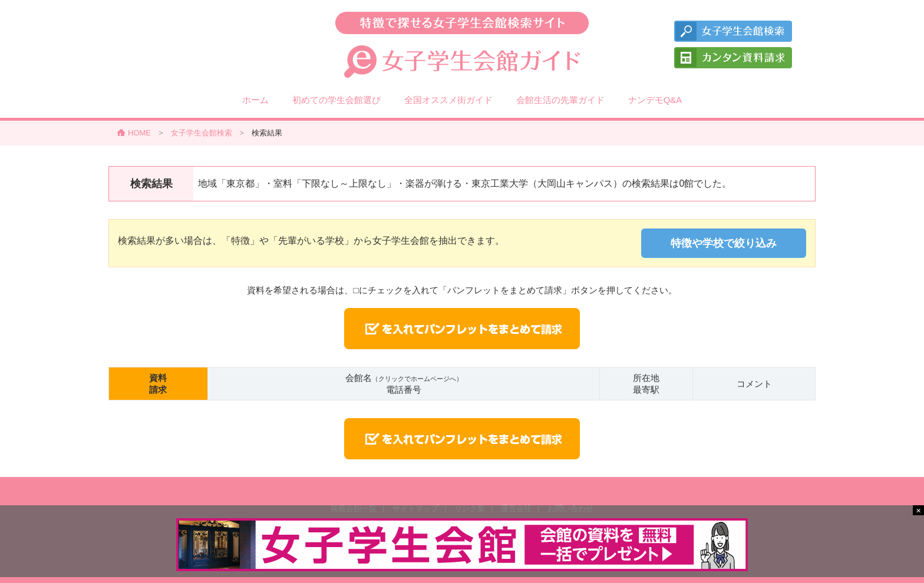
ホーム (255, 100)
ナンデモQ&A (655, 100)
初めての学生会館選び (336, 100)
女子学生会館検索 (202, 133)
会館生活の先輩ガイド (560, 100)
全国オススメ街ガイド (448, 100)
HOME (139, 133)
